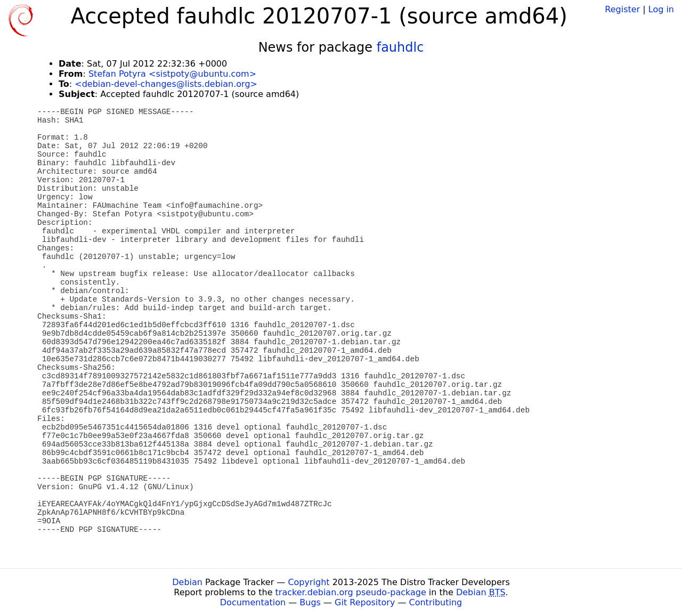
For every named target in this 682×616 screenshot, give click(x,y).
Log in (661, 9)
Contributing (436, 602)
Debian (187, 582)
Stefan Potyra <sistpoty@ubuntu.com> (172, 74)
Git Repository (365, 602)
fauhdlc (400, 47)
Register (622, 9)
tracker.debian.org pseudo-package (351, 592)
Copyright (308, 582)
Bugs (310, 602)
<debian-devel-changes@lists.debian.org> (166, 84)
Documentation (253, 602)
